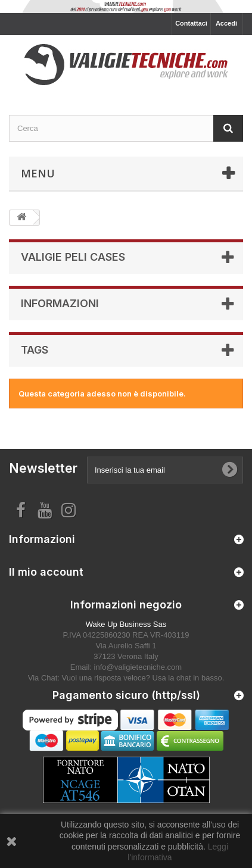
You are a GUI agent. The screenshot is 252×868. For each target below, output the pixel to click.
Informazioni (60, 303)
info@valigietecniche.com (138, 667)
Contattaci (191, 23)
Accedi (226, 23)
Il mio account (46, 572)
